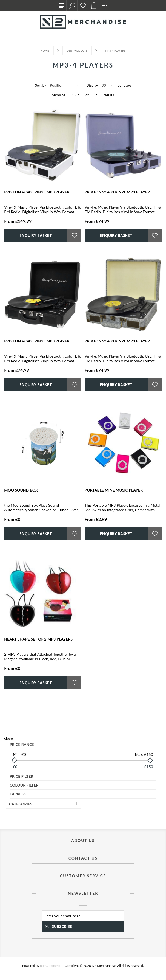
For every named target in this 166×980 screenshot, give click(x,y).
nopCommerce (51, 966)
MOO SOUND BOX (21, 490)
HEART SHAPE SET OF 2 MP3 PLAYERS (38, 639)
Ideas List (83, 5)
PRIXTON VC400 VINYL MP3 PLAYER (37, 192)
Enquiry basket (94, 5)
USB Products (77, 50)
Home (45, 50)
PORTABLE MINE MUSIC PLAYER (114, 490)
